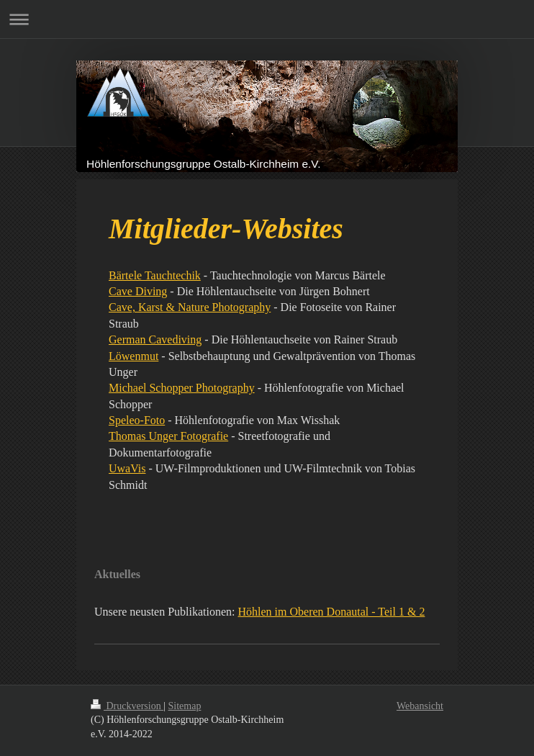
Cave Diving (138, 291)
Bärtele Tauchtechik (155, 275)
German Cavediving (155, 339)
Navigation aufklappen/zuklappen (267, 19)
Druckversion (127, 706)
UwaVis (127, 468)
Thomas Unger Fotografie (168, 436)
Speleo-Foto (137, 420)
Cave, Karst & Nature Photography (190, 307)
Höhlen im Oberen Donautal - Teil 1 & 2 (332, 612)
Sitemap (185, 706)
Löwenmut (133, 356)
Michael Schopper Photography (182, 388)
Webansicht (420, 706)
